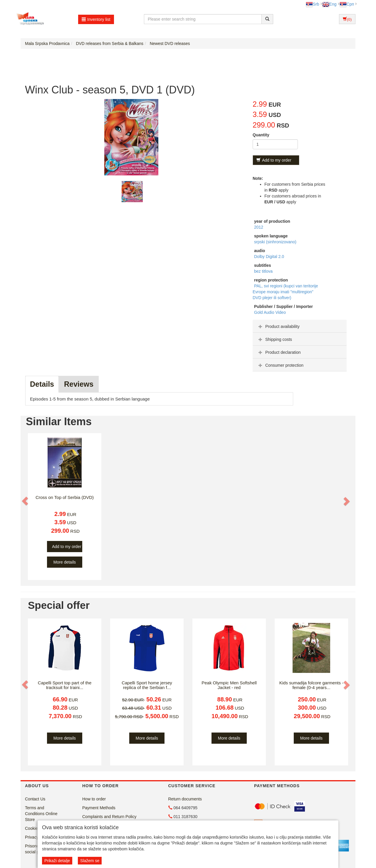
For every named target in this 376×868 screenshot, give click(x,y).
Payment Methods (99, 808)
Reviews (79, 384)
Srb (313, 4)
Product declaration (279, 352)
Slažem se (90, 861)
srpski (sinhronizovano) (275, 242)
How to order (94, 799)
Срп (347, 4)
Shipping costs (275, 339)
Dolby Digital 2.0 (269, 257)
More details (65, 562)
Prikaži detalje (57, 861)
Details (42, 384)
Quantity (261, 135)
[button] (26, 501)
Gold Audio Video (270, 312)
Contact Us (35, 799)
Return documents (185, 799)
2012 (259, 227)
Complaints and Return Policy (109, 817)
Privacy (32, 837)
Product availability (278, 326)
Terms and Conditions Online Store (41, 814)
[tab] (300, 326)
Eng (329, 4)
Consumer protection (280, 365)
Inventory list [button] (96, 19)
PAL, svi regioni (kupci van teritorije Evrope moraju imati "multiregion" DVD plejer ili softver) (285, 292)
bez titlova (263, 271)
